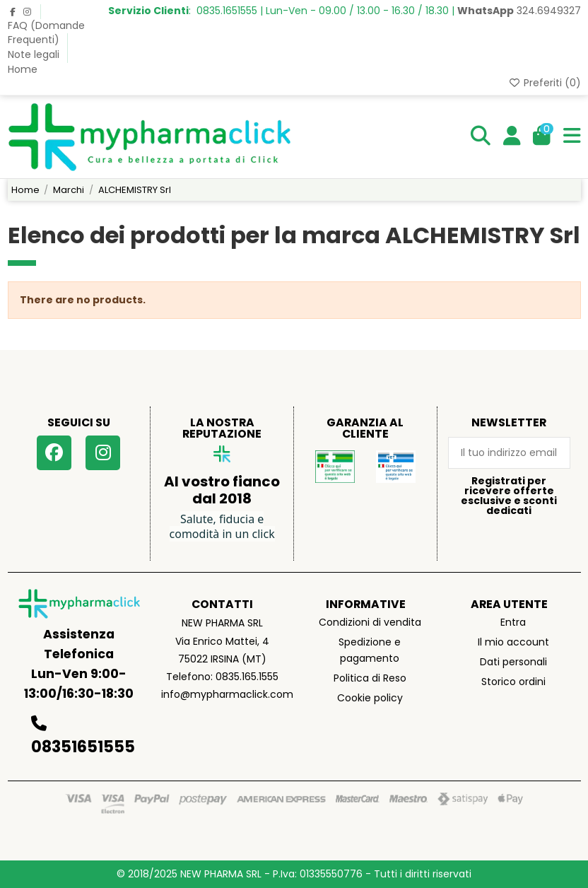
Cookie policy (370, 698)
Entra (513, 622)
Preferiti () (545, 83)
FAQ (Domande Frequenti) (46, 33)
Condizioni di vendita (370, 622)
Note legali (35, 54)
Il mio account (513, 642)
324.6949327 (519, 11)
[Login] (512, 136)
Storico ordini (513, 682)
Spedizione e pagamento (370, 650)
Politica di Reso (370, 678)
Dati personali (513, 662)
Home (23, 69)
